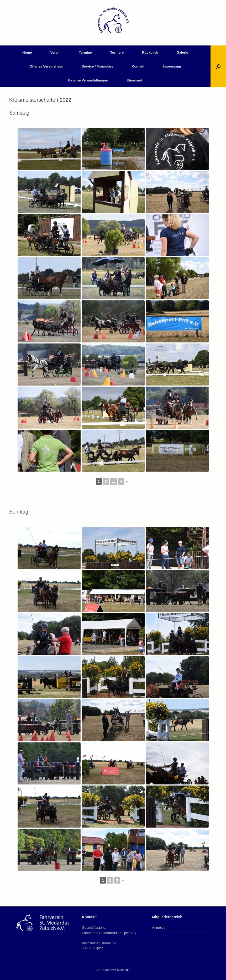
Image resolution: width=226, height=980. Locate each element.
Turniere (117, 52)
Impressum (172, 66)
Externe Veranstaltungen (88, 80)
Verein (55, 52)
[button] (218, 66)
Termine (85, 52)
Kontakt (138, 66)
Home (27, 52)
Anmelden (160, 928)
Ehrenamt (134, 80)
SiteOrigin (123, 970)
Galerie (182, 52)
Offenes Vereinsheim (46, 66)
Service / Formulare (98, 66)
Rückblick (150, 52)
